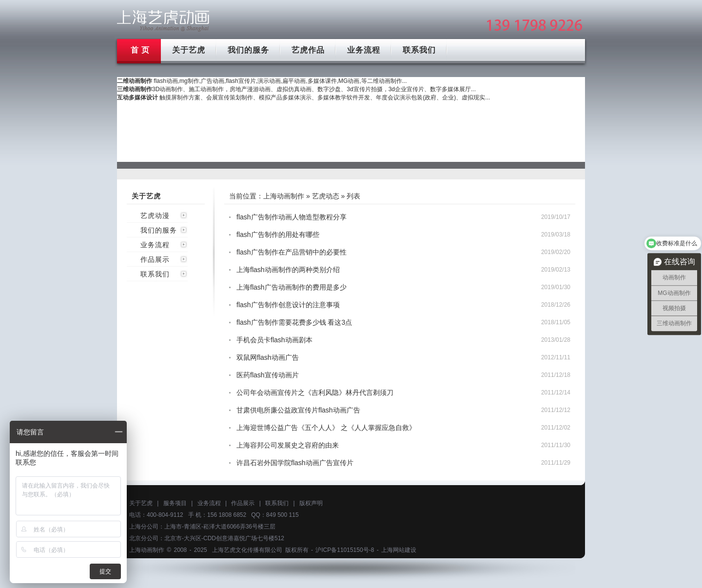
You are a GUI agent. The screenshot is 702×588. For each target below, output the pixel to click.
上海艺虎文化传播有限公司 (247, 550)
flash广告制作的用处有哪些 (278, 235)
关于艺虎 (189, 50)
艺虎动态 (326, 196)
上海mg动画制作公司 (163, 21)
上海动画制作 (284, 196)
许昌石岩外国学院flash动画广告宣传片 (295, 463)
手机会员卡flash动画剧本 (274, 340)
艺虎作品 (308, 50)
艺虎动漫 (155, 216)
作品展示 (155, 259)
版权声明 (311, 503)
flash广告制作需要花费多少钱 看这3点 (294, 322)
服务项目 (175, 503)
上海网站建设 (399, 550)
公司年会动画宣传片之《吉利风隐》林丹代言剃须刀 (315, 392)
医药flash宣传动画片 (268, 375)
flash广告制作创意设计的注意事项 (288, 305)
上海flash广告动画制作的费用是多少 (292, 287)
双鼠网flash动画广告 (268, 357)
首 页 (140, 50)
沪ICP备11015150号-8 (345, 550)
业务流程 (364, 50)
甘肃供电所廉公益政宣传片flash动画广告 (298, 410)
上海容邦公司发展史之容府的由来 (288, 445)
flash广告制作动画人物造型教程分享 (292, 217)
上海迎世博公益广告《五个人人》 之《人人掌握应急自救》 (326, 428)
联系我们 (419, 50)
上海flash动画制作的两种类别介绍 (288, 270)
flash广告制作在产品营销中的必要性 (292, 252)
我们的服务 (248, 50)
